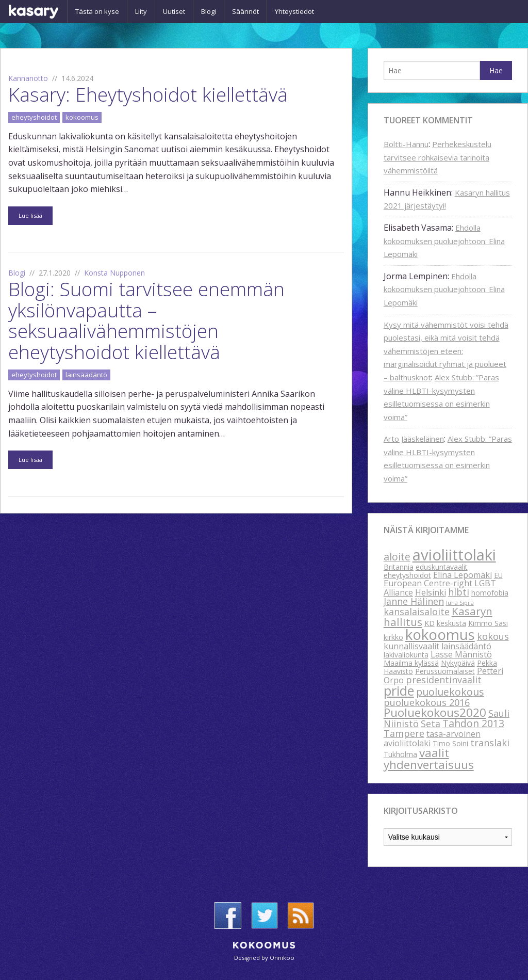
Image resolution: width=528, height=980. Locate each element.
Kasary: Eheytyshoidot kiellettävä (148, 94)
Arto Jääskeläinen (414, 439)
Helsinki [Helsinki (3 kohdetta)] (431, 592)
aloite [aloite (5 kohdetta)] (397, 557)
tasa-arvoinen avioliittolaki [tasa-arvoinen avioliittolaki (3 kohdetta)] (432, 738)
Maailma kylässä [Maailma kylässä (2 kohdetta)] (411, 663)
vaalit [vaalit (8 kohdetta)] (434, 753)
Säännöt (245, 11)
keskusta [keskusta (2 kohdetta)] (451, 623)
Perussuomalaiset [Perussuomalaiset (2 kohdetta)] (445, 671)
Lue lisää (30, 215)
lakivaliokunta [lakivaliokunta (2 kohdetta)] (406, 655)
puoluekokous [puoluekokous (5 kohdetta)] (450, 692)
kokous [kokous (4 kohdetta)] (493, 636)
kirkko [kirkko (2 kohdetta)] (393, 637)
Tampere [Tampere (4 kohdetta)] (404, 733)
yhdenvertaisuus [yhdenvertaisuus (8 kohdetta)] (429, 765)
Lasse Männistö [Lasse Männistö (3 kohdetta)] (461, 654)
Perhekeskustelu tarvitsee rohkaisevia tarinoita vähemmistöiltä (438, 157)
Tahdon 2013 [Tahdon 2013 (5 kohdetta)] (473, 723)
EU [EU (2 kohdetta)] (498, 575)
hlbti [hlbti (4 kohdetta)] (459, 592)
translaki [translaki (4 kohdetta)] (490, 743)
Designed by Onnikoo (264, 958)
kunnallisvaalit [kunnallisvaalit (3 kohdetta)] (411, 646)
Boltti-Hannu (406, 144)
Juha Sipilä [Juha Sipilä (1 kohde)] (460, 603)
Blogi (209, 11)
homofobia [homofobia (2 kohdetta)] (490, 593)
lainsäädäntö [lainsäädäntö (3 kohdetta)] (466, 646)
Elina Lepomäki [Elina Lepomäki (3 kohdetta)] (463, 575)
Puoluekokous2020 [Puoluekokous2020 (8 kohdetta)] (435, 712)
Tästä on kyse (97, 11)
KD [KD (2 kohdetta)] (430, 623)
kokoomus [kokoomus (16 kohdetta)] (440, 634)
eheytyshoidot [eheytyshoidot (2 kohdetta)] (407, 575)
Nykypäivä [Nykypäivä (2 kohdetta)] (458, 663)
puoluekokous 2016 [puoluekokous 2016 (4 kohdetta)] (427, 702)
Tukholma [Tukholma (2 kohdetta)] (400, 754)
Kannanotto (28, 78)
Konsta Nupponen (114, 273)
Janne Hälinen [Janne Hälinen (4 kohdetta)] (414, 601)
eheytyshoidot (34, 117)
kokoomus (82, 117)
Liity (141, 11)
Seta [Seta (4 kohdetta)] (431, 724)
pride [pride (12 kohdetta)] (399, 690)
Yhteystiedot (294, 11)
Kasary (34, 12)
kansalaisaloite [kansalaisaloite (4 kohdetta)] (417, 612)
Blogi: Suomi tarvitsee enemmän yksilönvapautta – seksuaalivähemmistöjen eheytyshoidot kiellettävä (146, 320)
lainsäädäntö (86, 375)
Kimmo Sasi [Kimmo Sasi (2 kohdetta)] (488, 623)
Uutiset (174, 11)
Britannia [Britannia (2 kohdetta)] (399, 567)
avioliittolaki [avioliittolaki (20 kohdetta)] (454, 555)
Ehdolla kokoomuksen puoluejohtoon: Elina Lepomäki (444, 241)
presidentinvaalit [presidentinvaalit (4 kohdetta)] (444, 680)
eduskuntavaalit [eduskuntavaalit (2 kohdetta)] (442, 567)
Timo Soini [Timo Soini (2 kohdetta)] (450, 743)
